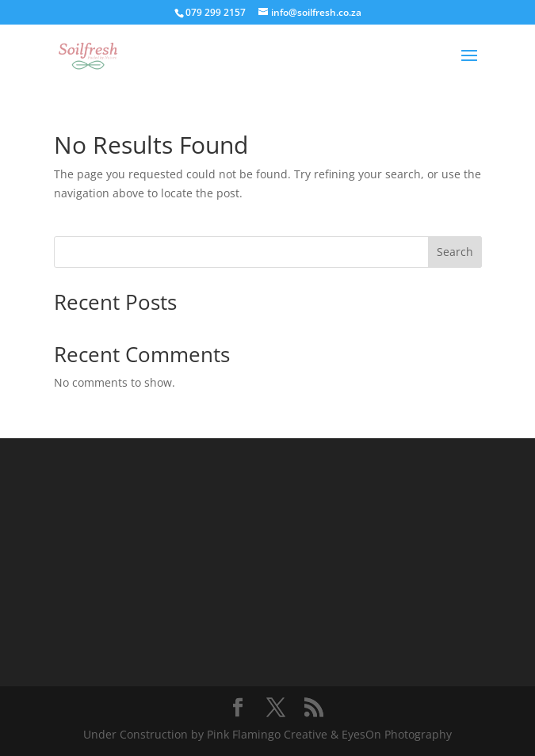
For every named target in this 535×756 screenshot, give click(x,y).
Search (455, 252)
